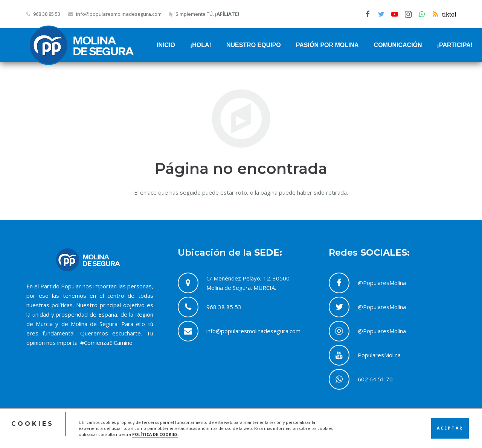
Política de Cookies (374, 432)
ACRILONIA (178, 432)
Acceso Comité (288, 432)
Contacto (426, 432)
